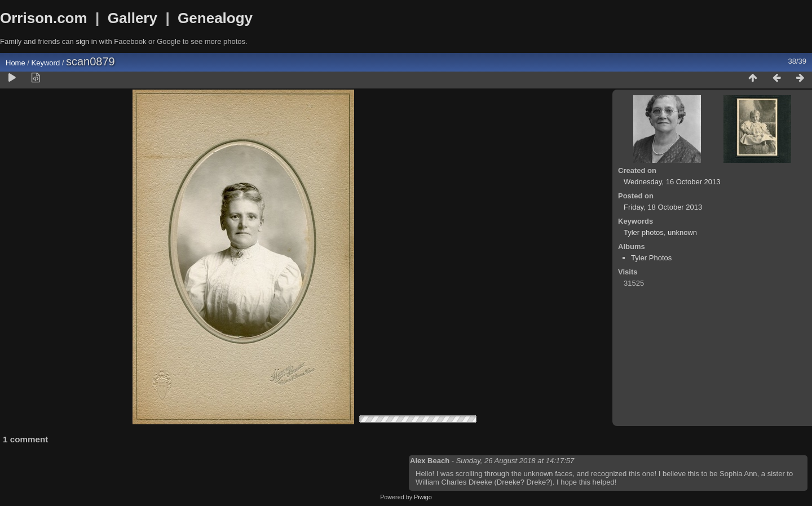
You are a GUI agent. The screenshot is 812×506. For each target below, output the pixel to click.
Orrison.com (44, 18)
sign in (86, 41)
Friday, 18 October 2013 (663, 207)
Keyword (46, 63)
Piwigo (423, 497)
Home (16, 63)
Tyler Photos (651, 258)
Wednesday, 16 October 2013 (672, 182)
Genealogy (215, 18)
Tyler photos (644, 232)
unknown (682, 232)
